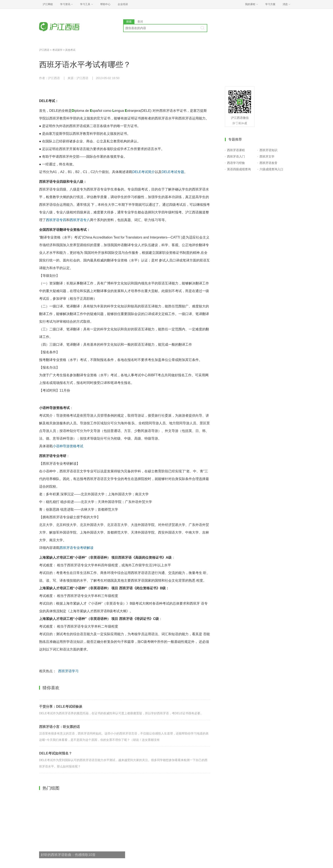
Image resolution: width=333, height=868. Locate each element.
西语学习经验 (236, 163)
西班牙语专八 (80, 220)
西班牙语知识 (268, 150)
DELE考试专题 (173, 172)
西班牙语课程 (236, 150)
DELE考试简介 (144, 172)
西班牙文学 (267, 156)
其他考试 (70, 50)
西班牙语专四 (56, 220)
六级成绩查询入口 (271, 169)
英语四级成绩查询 (239, 169)
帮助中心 (105, 4)
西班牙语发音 (268, 163)
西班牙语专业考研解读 (76, 548)
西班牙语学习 (68, 671)
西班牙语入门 (236, 156)
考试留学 (57, 50)
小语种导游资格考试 (68, 446)
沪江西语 (44, 50)
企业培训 (123, 4)
